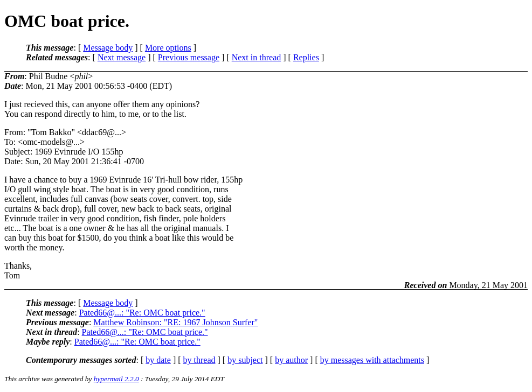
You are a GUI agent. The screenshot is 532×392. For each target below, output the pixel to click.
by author (291, 360)
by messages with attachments (372, 360)
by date (158, 360)
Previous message (189, 57)
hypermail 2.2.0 (116, 379)
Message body (108, 48)
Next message (122, 57)
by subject (245, 360)
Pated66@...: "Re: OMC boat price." (142, 313)
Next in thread (257, 57)
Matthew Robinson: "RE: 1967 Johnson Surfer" (175, 322)
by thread (199, 360)
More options (168, 48)
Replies (306, 57)
